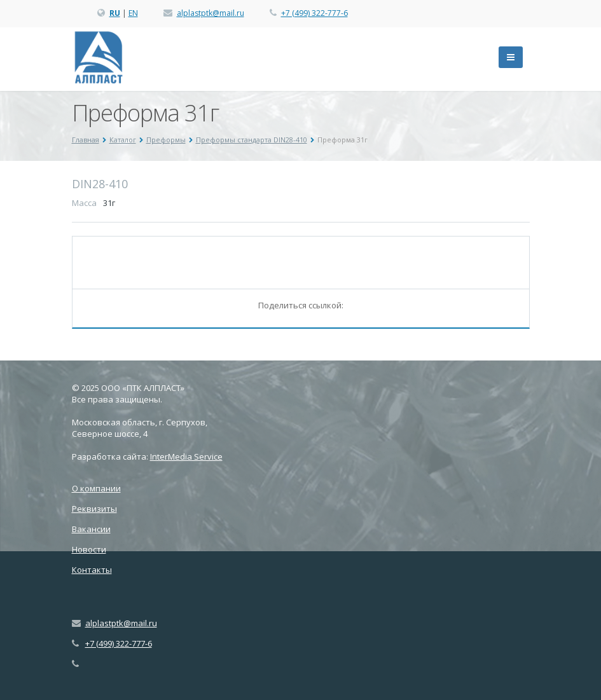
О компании (96, 488)
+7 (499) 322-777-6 (314, 13)
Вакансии (91, 529)
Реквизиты (94, 509)
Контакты (92, 570)
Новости (89, 549)
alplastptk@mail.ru (211, 13)
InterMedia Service (186, 456)
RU (115, 13)
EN (133, 13)
